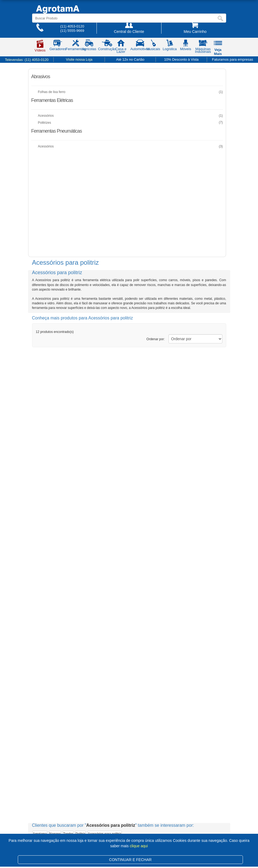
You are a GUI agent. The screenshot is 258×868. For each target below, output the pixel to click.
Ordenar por (156, 339)
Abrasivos (41, 77)
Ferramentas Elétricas (52, 100)
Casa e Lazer (121, 47)
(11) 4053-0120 (72, 26)
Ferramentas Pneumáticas (57, 131)
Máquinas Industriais (203, 47)
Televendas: (27, 60)
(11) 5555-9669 (72, 31)
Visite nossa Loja (79, 59)
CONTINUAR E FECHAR (130, 860)
